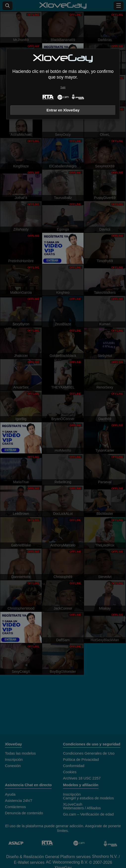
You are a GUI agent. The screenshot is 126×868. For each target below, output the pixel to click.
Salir (63, 87)
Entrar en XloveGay (63, 110)
